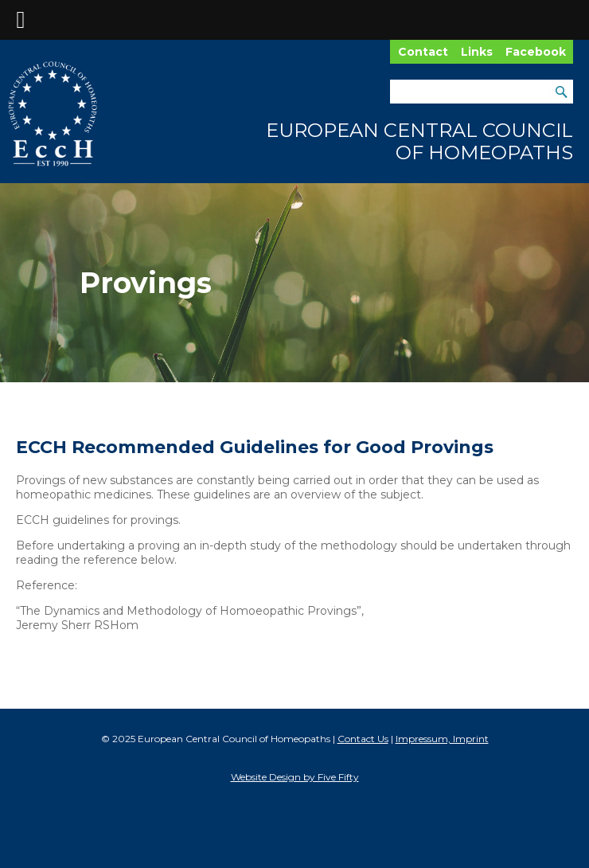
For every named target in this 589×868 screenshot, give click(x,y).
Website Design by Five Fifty (295, 777)
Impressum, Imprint (442, 739)
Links (477, 52)
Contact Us (363, 739)
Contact (423, 52)
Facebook (536, 52)
